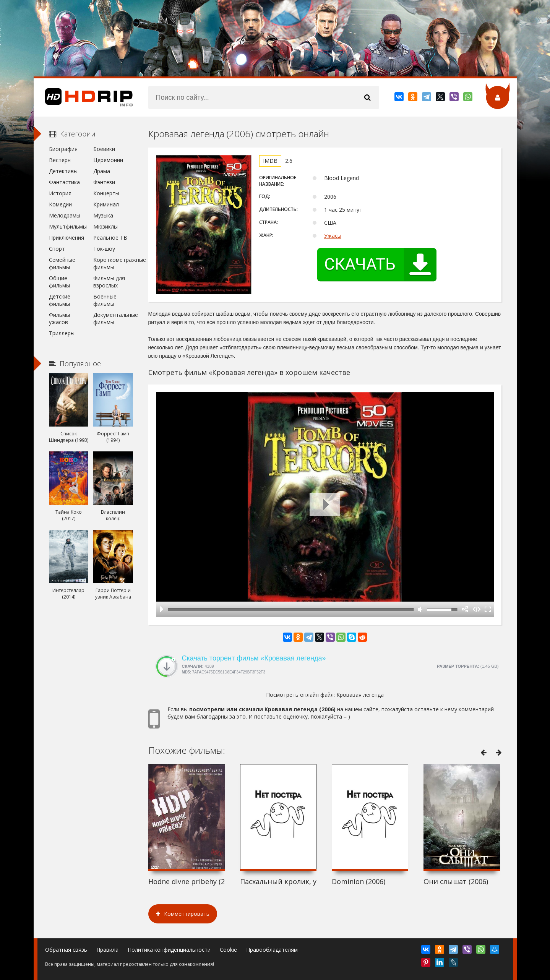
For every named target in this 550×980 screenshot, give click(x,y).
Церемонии (108, 160)
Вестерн (60, 160)
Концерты (106, 193)
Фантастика (64, 182)
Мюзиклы (105, 226)
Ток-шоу (104, 249)
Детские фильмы (60, 300)
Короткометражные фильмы (113, 263)
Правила (107, 950)
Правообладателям (272, 950)
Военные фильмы (105, 300)
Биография (63, 149)
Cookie (228, 950)
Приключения (67, 238)
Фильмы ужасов (59, 318)
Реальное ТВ (110, 238)
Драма (102, 171)
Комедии (60, 204)
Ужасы (333, 236)
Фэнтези (104, 182)
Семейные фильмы (62, 263)
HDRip (83, 97)
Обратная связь (66, 950)
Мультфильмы (68, 226)
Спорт (57, 249)
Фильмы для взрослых (109, 282)
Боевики (104, 149)
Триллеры (62, 333)
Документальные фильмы (113, 318)
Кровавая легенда (360, 695)
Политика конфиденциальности (169, 950)
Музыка (103, 215)
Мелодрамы (65, 215)
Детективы (63, 171)
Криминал (106, 204)
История (60, 193)
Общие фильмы (59, 282)
